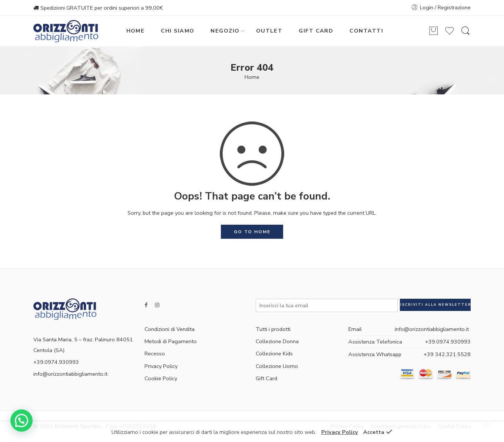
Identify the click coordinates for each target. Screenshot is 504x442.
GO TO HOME (252, 232)
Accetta (374, 432)
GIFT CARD (316, 31)
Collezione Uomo (277, 366)
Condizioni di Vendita (170, 329)
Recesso (155, 354)
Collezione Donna (277, 341)
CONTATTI (366, 31)
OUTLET (269, 31)
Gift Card (266, 378)
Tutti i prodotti (273, 329)
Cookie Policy (161, 378)
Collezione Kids (274, 354)
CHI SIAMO (178, 31)
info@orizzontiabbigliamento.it (70, 374)
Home (252, 77)
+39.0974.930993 (448, 342)
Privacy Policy (161, 366)
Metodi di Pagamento (171, 341)
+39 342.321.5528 (447, 354)
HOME (136, 31)
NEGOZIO (225, 31)
